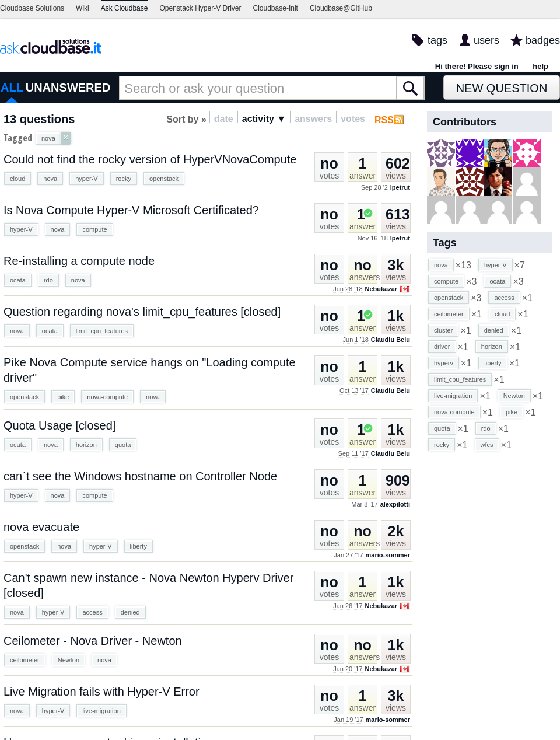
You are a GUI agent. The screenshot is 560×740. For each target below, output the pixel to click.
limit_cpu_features (102, 331)
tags (437, 40)
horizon (86, 445)
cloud (17, 179)
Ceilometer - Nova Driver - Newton (93, 641)
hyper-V (87, 179)
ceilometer (25, 660)
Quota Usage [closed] (60, 425)
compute (94, 229)
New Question (502, 88)
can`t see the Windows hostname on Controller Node (140, 476)
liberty (139, 546)
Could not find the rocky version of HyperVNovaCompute (150, 159)
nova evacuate (41, 527)
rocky (124, 179)
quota (123, 445)
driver (442, 347)
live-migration (101, 711)
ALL (12, 88)
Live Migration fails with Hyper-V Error (101, 692)
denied (130, 612)
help (540, 66)
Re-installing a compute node (79, 261)
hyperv (444, 363)
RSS (384, 120)
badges (543, 40)
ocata (18, 280)
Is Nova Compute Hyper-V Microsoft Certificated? (131, 210)
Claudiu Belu (391, 340)
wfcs (487, 445)
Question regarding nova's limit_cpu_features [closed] (142, 312)
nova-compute (107, 397)
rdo (48, 280)
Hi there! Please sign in (477, 66)
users (487, 40)
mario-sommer (388, 555)
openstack (164, 179)
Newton (69, 660)
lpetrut (400, 187)
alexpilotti (395, 504)
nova (50, 179)
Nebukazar (381, 289)
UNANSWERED (68, 88)
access (92, 612)
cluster (443, 330)
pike (63, 397)
